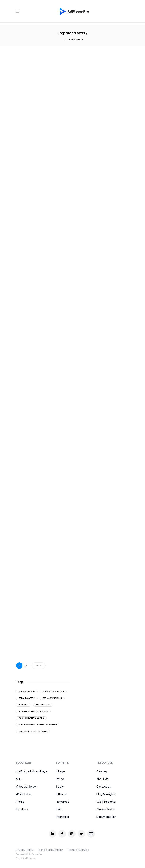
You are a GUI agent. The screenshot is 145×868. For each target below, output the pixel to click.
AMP (19, 779)
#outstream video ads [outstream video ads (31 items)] (31, 718)
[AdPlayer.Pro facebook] (62, 834)
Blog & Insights (106, 794)
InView (60, 779)
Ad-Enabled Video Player (32, 771)
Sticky (60, 787)
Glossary (102, 771)
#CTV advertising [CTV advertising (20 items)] (52, 698)
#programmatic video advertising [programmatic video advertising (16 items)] (38, 725)
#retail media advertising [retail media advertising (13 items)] (33, 731)
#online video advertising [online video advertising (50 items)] (33, 711)
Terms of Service (78, 850)
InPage (60, 771)
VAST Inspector (106, 802)
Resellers (22, 809)
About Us (102, 779)
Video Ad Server (26, 787)
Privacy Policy (25, 850)
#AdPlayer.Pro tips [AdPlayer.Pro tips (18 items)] (53, 692)
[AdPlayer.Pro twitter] (81, 834)
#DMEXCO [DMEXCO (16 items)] (23, 705)
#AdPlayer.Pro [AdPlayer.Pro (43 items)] (27, 692)
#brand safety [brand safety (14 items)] (27, 698)
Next (39, 666)
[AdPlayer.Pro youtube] (91, 834)
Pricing (20, 802)
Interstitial (62, 817)
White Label (24, 794)
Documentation (106, 817)
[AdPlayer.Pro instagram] (72, 834)
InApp (60, 809)
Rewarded (63, 802)
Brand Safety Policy (50, 850)
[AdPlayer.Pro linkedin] (52, 834)
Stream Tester (106, 809)
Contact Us (104, 787)
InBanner (62, 794)
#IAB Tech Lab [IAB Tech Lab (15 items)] (43, 705)
